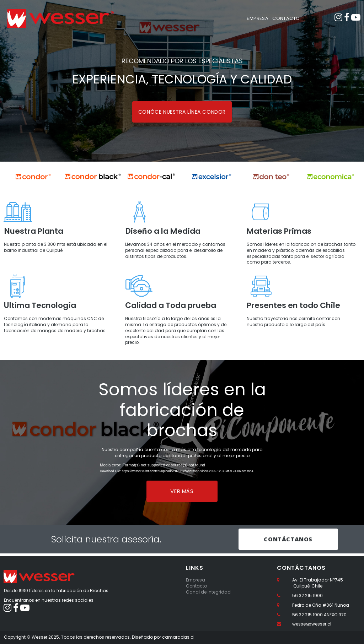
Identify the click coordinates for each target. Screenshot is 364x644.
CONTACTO (286, 18)
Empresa (196, 580)
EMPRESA (258, 18)
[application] (182, 472)
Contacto (196, 586)
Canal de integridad (208, 592)
